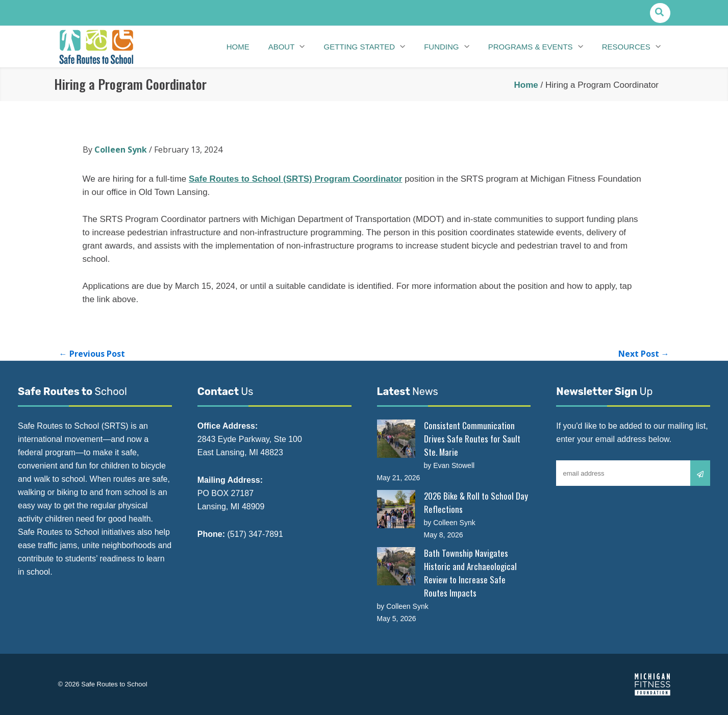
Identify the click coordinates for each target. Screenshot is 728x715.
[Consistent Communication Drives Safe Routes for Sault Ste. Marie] (396, 439)
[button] (660, 13)
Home (526, 85)
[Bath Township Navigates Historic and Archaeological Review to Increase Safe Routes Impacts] (396, 566)
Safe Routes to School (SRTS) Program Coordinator (295, 179)
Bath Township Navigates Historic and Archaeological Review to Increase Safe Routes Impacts (470, 573)
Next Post (644, 354)
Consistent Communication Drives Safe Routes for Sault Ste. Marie (472, 439)
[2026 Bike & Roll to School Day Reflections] (396, 509)
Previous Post (92, 354)
